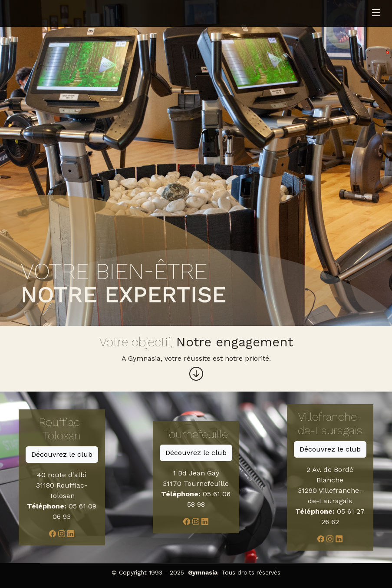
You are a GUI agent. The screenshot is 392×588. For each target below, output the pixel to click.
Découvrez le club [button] (62, 454)
